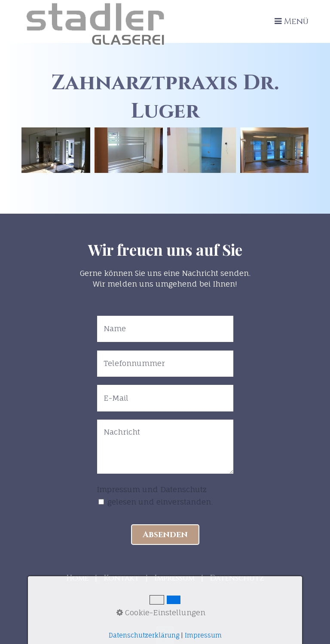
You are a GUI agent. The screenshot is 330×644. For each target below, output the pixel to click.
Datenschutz (237, 578)
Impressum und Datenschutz (152, 489)
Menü (296, 21)
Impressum (174, 578)
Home (77, 578)
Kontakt (121, 578)
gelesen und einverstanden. (160, 502)
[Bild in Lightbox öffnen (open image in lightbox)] (56, 150)
